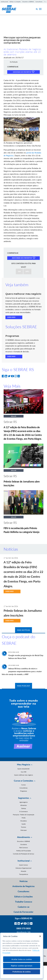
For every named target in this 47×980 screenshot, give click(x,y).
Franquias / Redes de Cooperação (24, 815)
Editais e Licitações (15, 2)
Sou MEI (24, 772)
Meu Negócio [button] (24, 764)
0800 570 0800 (23, 928)
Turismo (23, 827)
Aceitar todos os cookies (22, 959)
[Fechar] (40, 936)
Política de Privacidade (24, 851)
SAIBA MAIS (11, 317)
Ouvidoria (24, 844)
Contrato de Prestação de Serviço (24, 854)
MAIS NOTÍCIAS (23, 630)
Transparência (24, 874)
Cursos (23, 785)
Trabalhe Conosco (24, 902)
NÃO (27, 271)
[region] (22, 956)
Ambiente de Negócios (23, 886)
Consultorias (23, 788)
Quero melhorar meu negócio (24, 775)
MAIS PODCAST (24, 686)
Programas (24, 791)
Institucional (4, 2)
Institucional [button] (24, 861)
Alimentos (24, 805)
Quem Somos (23, 865)
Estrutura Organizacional (23, 868)
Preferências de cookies (22, 972)
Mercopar (24, 830)
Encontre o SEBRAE (28, 2)
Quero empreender (23, 769)
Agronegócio (24, 802)
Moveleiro (24, 821)
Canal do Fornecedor (23, 912)
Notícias (24, 881)
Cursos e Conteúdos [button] (23, 781)
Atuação (23, 871)
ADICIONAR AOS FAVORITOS (24, 72)
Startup (24, 808)
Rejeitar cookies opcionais (22, 966)
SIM (19, 271)
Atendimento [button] (23, 837)
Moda (24, 818)
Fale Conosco (24, 848)
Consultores (39, 2)
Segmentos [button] (23, 798)
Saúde (24, 824)
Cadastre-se (24, 907)
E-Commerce (23, 811)
